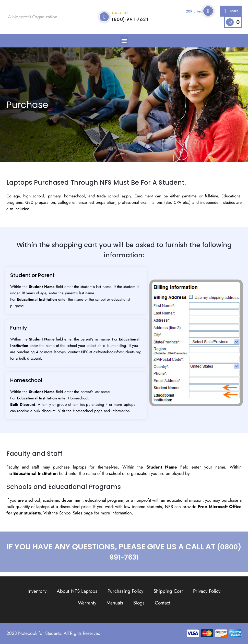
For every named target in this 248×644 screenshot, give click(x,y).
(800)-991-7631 (130, 21)
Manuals (115, 603)
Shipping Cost (168, 591)
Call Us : (122, 15)
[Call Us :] (104, 19)
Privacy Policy (207, 591)
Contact (163, 603)
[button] (231, 13)
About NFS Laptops (77, 591)
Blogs (139, 603)
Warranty (87, 603)
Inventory (37, 591)
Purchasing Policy (125, 591)
